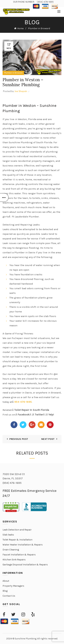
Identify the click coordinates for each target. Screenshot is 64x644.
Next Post (48, 439)
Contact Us (9, 596)
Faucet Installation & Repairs (19, 555)
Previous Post (19, 439)
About (6, 581)
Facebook (24, 415)
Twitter (39, 415)
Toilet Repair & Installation (17, 540)
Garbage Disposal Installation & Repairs (25, 565)
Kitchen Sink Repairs (14, 560)
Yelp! (51, 415)
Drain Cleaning (11, 550)
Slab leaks (8, 535)
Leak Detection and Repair (17, 530)
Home (20, 28)
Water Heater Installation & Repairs (23, 545)
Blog (5, 591)
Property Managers (13, 586)
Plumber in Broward (39, 28)
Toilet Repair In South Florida (32, 410)
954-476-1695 (23, 402)
